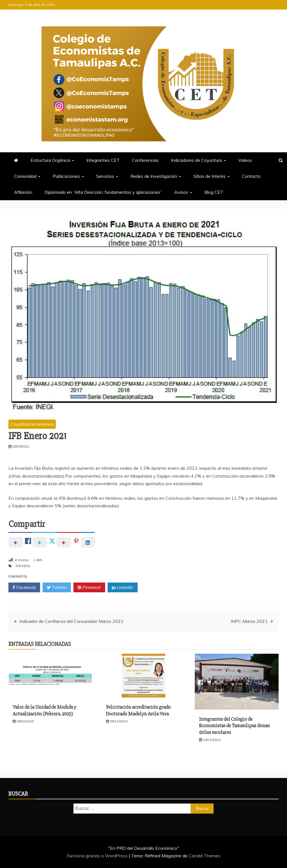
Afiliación (23, 192)
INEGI (26, 566)
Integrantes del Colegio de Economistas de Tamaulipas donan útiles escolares (234, 726)
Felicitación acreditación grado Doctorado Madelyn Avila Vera (138, 710)
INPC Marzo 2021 (249, 621)
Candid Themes (204, 856)
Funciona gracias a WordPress (98, 856)
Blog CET (214, 192)
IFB (18, 566)
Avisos (181, 192)
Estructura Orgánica (50, 160)
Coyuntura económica (32, 424)
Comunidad (25, 176)
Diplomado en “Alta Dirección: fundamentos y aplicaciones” (103, 192)
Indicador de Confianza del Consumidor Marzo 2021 (71, 621)
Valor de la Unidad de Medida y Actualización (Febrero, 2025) (44, 710)
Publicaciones (66, 176)
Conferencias (145, 160)
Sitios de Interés (210, 176)
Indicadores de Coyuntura (196, 160)
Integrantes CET (103, 160)
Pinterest (89, 588)
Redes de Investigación (154, 176)
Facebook (24, 588)
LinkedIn (123, 588)
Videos (245, 160)
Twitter (57, 588)
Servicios (105, 176)
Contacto (251, 176)
